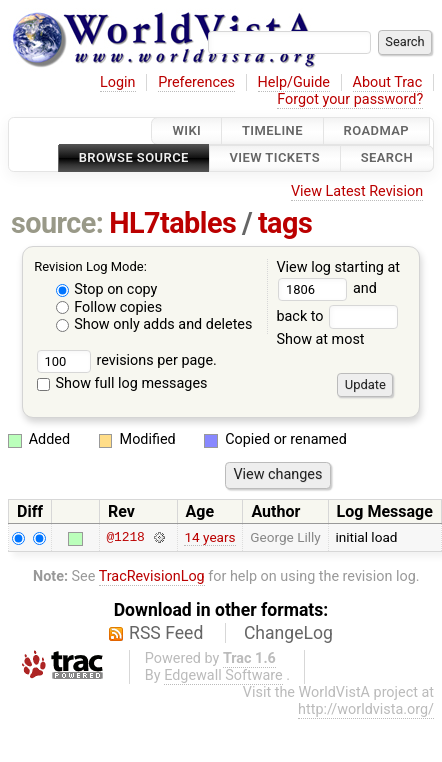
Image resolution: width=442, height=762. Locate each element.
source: (57, 223)
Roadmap (377, 130)
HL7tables (172, 223)
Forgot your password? (350, 99)
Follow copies (109, 307)
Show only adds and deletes (154, 324)
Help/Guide (294, 82)
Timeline (272, 130)
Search (387, 158)
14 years (209, 537)
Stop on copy (107, 289)
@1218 (125, 537)
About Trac (388, 82)
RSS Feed (166, 633)
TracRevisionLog (152, 576)
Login (118, 82)
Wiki (186, 130)
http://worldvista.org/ (366, 709)
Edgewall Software (223, 675)
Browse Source (134, 158)
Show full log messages (122, 383)
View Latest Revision (357, 191)
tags (285, 223)
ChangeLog (288, 633)
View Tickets (275, 158)
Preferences (196, 82)
